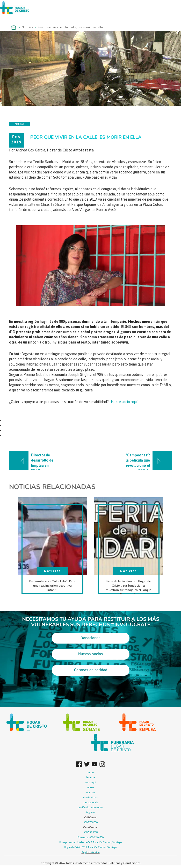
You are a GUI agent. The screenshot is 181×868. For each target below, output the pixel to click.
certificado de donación (90, 807)
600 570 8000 (91, 822)
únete (90, 787)
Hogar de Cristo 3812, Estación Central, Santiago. (91, 847)
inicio (91, 772)
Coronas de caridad (91, 670)
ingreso (90, 812)
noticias (91, 792)
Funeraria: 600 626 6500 (90, 837)
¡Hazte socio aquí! (124, 402)
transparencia (91, 802)
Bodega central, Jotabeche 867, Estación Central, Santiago (90, 842)
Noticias (27, 27)
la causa (90, 777)
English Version (91, 852)
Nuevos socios (91, 654)
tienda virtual (91, 797)
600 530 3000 (91, 832)
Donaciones (90, 638)
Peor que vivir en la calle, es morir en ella (70, 27)
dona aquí (91, 782)
